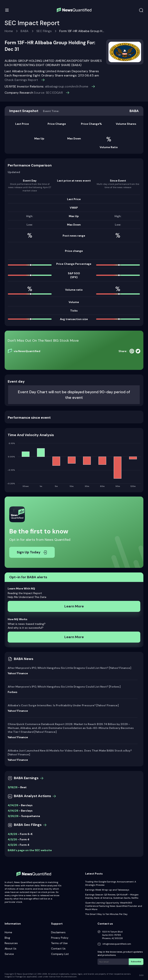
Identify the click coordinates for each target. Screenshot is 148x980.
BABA (25, 31)
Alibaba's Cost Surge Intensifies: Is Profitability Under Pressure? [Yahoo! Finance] (63, 705)
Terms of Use (59, 943)
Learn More (74, 606)
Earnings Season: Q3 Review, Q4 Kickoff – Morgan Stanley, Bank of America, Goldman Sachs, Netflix (112, 896)
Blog (7, 938)
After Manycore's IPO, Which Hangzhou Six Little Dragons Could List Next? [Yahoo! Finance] (69, 668)
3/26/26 (13, 816)
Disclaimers (58, 932)
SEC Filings (44, 31)
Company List (60, 954)
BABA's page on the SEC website (30, 850)
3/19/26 (13, 787)
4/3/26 (12, 839)
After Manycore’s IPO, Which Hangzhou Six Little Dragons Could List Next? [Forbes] (64, 687)
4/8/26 (12, 834)
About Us (11, 949)
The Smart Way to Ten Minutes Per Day (106, 914)
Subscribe (136, 961)
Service (9, 954)
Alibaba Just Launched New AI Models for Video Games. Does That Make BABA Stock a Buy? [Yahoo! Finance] (70, 752)
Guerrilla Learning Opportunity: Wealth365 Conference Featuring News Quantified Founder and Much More (114, 906)
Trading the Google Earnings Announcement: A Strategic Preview (111, 883)
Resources (11, 943)
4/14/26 (13, 805)
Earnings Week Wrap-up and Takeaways (107, 890)
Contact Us (58, 949)
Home (9, 31)
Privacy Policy (60, 938)
